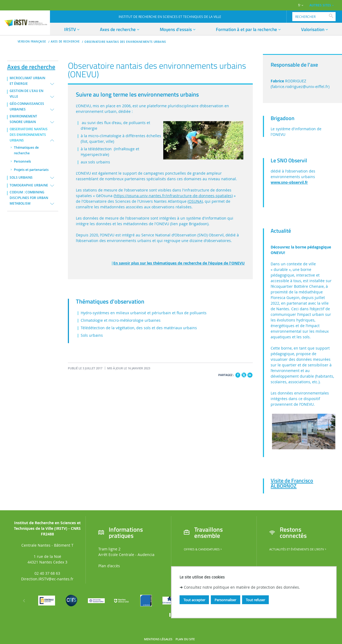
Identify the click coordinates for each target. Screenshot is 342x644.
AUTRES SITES (320, 5)
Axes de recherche (31, 66)
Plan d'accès (109, 566)
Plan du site (185, 639)
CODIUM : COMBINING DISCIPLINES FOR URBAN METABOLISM (29, 198)
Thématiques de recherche (26, 150)
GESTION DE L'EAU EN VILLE (26, 94)
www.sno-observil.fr (289, 182)
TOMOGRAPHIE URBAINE (29, 185)
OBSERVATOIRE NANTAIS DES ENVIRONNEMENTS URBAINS (125, 42)
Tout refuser (255, 600)
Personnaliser (225, 600)
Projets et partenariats (31, 170)
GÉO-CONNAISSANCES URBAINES (27, 107)
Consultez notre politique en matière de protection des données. (242, 587)
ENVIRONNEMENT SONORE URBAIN (23, 119)
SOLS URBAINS (21, 178)
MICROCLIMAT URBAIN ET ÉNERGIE (27, 81)
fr (299, 5)
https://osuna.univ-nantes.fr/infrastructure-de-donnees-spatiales (173, 196)
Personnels (22, 162)
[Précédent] (24, 601)
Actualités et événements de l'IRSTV (298, 549)
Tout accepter (194, 600)
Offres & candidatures (203, 549)
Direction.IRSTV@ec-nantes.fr (47, 579)
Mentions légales (158, 639)
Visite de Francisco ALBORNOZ (292, 483)
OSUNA (195, 201)
